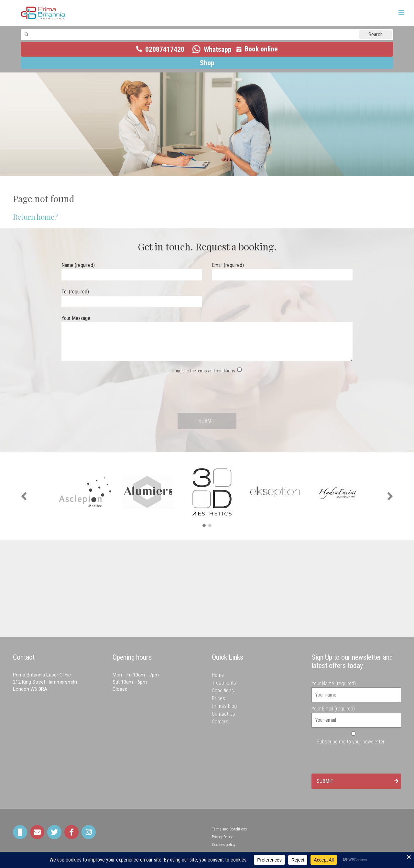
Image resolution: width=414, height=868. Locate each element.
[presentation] (207, 394)
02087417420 (165, 49)
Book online (261, 49)
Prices (218, 698)
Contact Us (223, 714)
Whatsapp (218, 49)
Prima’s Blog (224, 706)
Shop (207, 63)
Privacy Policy (222, 837)
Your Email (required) (356, 714)
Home (218, 675)
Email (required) (282, 270)
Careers (220, 722)
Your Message (207, 339)
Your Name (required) (356, 689)
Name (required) (132, 270)
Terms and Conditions (229, 829)
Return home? (35, 217)
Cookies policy (223, 845)
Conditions (223, 691)
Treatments (224, 683)
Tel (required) (132, 297)
